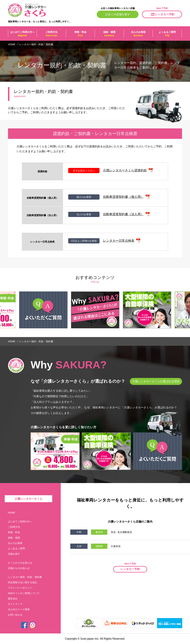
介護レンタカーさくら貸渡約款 (125, 170)
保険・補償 (109, 34)
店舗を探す (14, 554)
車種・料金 (80, 34)
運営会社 (13, 599)
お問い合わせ (15, 615)
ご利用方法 (51, 34)
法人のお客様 (138, 34)
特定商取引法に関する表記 (22, 582)
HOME (11, 513)
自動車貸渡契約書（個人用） (123, 197)
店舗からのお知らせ (19, 568)
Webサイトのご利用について (24, 593)
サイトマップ (15, 604)
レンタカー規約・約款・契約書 (25, 577)
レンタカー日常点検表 (119, 241)
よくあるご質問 (167, 34)
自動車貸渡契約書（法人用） (123, 214)
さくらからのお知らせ (20, 563)
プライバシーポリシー (20, 588)
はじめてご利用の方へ (22, 34)
